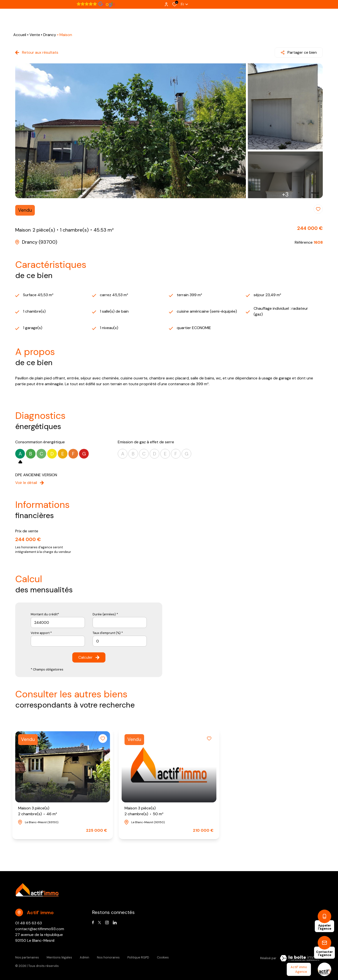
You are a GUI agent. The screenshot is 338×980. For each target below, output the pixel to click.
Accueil (20, 35)
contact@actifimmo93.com (40, 929)
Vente (35, 35)
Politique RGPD (138, 957)
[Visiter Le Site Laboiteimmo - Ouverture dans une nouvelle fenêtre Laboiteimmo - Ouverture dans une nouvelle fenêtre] (300, 958)
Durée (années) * (105, 614)
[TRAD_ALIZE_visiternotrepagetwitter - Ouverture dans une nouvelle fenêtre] (99, 923)
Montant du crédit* (45, 614)
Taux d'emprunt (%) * (108, 633)
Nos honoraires (108, 957)
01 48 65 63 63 (29, 923)
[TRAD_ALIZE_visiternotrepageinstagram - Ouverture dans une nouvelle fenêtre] (107, 923)
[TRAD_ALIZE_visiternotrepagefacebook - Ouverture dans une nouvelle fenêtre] (93, 922)
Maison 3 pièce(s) (38, 811)
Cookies (163, 957)
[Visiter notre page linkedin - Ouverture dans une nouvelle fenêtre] (115, 923)
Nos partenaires (27, 957)
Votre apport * (41, 633)
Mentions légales (59, 957)
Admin (84, 957)
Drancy (50, 35)
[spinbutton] (120, 641)
